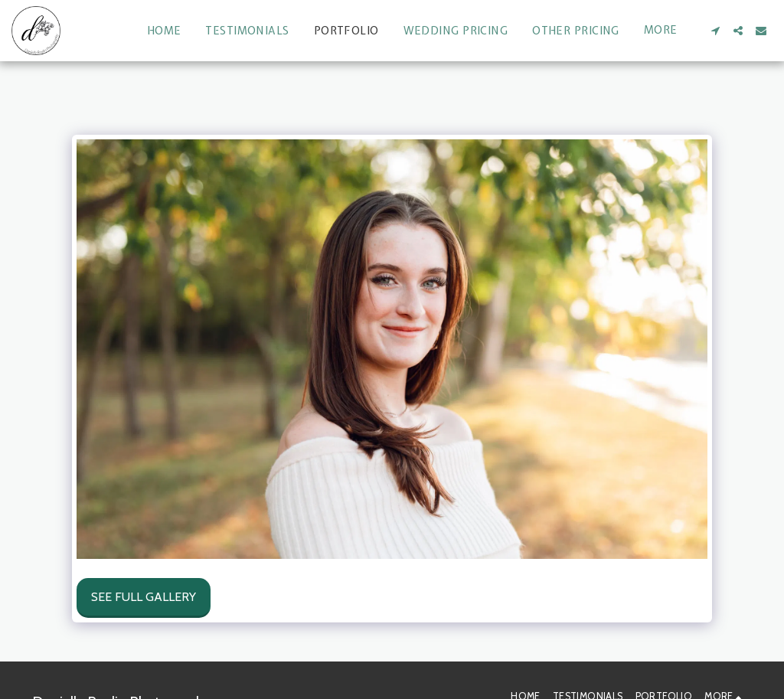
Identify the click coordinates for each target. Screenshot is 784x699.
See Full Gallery (144, 597)
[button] (715, 31)
